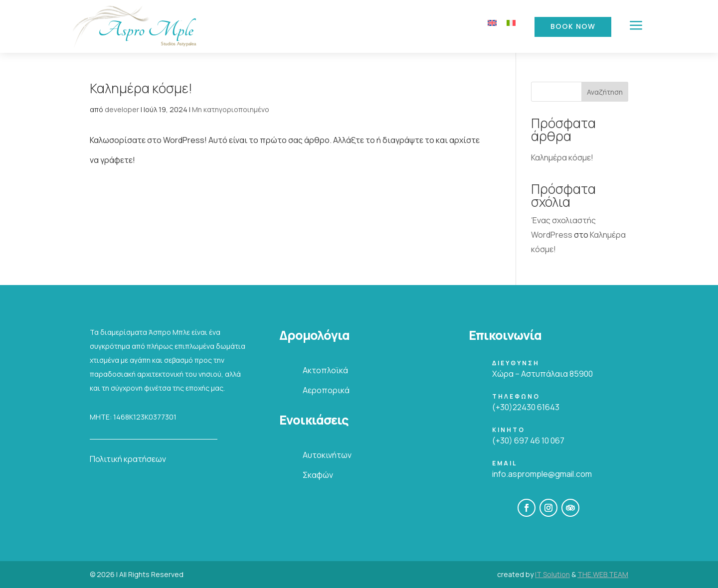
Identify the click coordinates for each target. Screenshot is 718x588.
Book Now (573, 26)
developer (122, 109)
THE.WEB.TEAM (603, 574)
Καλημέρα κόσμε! (141, 88)
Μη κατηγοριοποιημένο (231, 109)
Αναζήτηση (605, 92)
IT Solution (552, 574)
